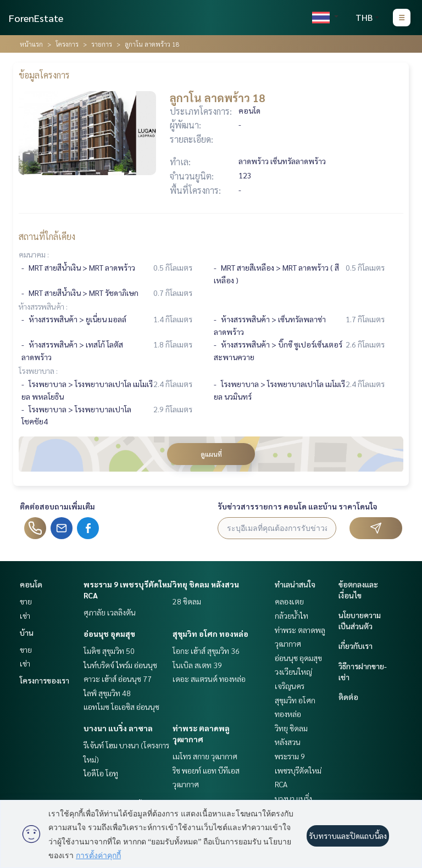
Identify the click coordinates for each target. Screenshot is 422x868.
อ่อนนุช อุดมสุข (109, 634)
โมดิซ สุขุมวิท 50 (109, 651)
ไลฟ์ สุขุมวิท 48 (107, 693)
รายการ (102, 44)
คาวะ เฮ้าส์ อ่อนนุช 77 (118, 679)
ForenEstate (36, 18)
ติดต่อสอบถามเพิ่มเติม (57, 506)
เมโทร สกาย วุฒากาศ (205, 756)
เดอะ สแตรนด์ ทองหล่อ (209, 679)
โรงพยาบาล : (38, 371)
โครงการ (67, 44)
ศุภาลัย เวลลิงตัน (110, 612)
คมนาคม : (34, 254)
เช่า (25, 615)
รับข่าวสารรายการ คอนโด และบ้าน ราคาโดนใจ (298, 506)
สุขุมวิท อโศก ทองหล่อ (210, 634)
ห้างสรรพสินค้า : (43, 306)
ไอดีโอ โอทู (101, 773)
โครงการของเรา (45, 680)
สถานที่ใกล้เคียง (47, 236)
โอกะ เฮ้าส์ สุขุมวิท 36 (206, 651)
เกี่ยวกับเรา (356, 646)
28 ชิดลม (187, 601)
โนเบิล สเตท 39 (197, 665)
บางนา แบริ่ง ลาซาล (118, 728)
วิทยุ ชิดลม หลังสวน (206, 584)
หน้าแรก (31, 44)
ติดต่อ (348, 697)
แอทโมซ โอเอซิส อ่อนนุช (121, 707)
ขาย (26, 601)
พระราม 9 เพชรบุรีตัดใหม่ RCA (298, 770)
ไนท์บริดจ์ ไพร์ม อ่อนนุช (120, 665)
